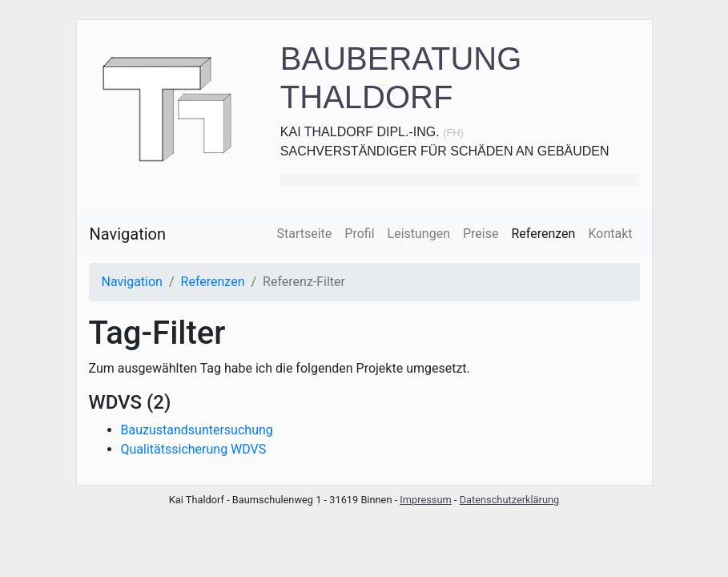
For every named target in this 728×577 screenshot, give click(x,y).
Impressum (425, 500)
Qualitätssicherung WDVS (194, 449)
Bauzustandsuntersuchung (197, 430)
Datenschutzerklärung (510, 500)
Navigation (128, 234)
